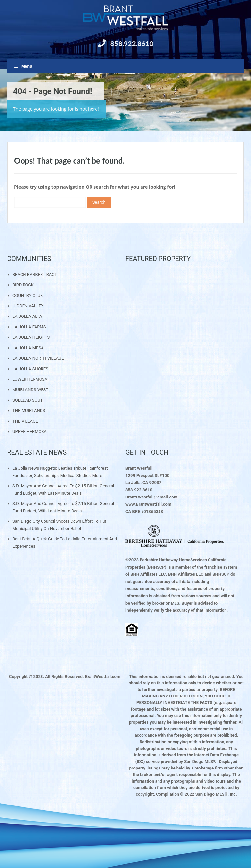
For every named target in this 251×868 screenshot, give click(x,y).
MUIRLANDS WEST (30, 390)
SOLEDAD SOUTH (29, 400)
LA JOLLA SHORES (30, 369)
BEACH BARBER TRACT (35, 274)
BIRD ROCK (23, 285)
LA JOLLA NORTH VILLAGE (38, 358)
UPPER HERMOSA (30, 432)
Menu (23, 66)
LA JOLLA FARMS (29, 327)
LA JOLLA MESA (28, 348)
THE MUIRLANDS (29, 411)
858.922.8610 (132, 43)
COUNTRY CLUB (28, 295)
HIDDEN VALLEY (28, 306)
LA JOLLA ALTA (27, 316)
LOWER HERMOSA (30, 379)
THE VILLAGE (25, 421)
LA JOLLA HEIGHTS (31, 337)
